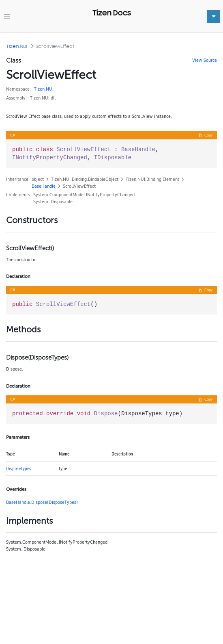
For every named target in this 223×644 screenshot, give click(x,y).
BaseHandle (44, 186)
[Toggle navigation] (7, 16)
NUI (50, 89)
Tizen (39, 89)
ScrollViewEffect (55, 46)
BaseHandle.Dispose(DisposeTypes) (42, 502)
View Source (205, 60)
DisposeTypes (19, 468)
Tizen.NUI (17, 46)
